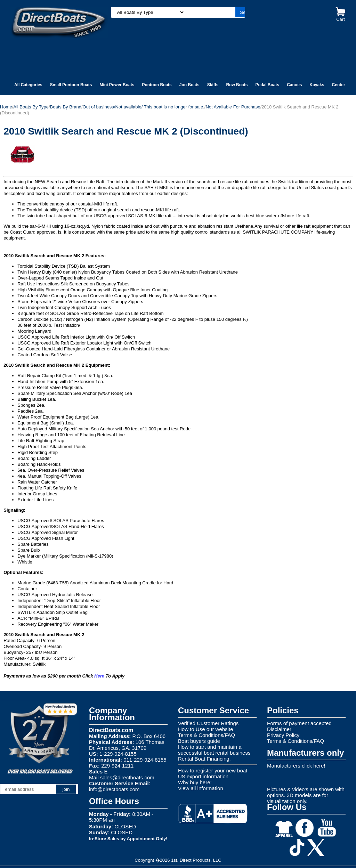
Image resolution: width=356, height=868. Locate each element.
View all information (201, 788)
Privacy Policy (283, 735)
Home (6, 107)
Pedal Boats (267, 85)
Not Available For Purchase (233, 107)
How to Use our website (205, 729)
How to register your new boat (213, 770)
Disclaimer (279, 729)
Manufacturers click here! (296, 766)
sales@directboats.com (127, 777)
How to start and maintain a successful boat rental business (214, 750)
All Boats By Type (31, 107)
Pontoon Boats (157, 85)
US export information (203, 776)
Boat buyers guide (199, 741)
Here (99, 676)
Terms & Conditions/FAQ (207, 735)
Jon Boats (189, 85)
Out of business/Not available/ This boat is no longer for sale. (144, 107)
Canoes (294, 85)
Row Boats (237, 85)
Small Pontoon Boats (71, 85)
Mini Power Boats (117, 85)
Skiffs (213, 85)
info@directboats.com (114, 789)
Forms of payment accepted (299, 723)
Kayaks (317, 85)
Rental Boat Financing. (204, 759)
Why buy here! (195, 782)
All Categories (28, 85)
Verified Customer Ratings (208, 723)
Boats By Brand (66, 107)
